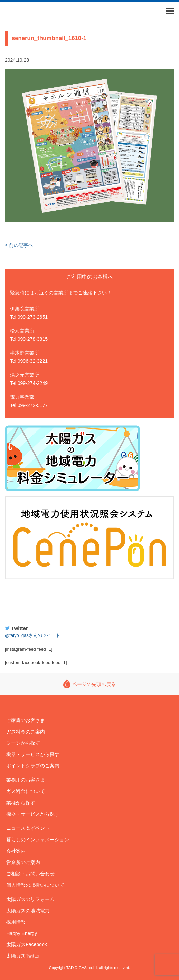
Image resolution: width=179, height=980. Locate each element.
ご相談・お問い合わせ (30, 874)
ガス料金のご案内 (26, 732)
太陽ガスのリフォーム (30, 899)
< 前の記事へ (19, 245)
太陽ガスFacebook (26, 944)
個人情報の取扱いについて (35, 885)
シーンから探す (23, 743)
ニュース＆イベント (28, 828)
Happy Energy (89, 601)
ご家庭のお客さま (26, 720)
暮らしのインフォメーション (38, 840)
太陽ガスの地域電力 (28, 911)
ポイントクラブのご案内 (33, 766)
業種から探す (21, 803)
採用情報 (16, 922)
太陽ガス (27, 11)
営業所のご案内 (23, 862)
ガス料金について (26, 791)
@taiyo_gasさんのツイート (32, 635)
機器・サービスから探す (33, 754)
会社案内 (16, 851)
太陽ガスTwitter (23, 956)
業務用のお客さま (26, 780)
